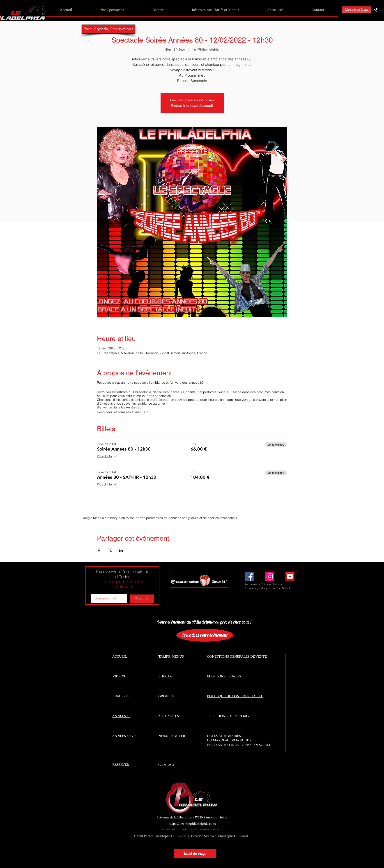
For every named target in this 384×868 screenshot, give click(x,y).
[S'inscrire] (142, 599)
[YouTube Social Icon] (290, 576)
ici (147, 412)
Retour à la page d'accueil (192, 106)
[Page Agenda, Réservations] (108, 29)
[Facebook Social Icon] (249, 576)
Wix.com (216, 829)
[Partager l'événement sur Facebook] (99, 550)
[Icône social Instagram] (270, 576)
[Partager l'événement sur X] (110, 550)
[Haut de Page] (195, 854)
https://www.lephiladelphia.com (192, 824)
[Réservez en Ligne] (356, 10)
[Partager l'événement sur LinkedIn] (121, 550)
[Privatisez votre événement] (205, 635)
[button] (112, 10)
